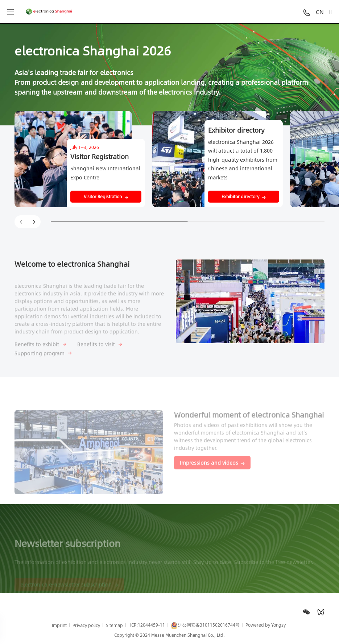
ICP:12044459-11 (148, 625)
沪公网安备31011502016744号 (205, 625)
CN (320, 12)
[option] (169, 74)
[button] (34, 222)
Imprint (59, 625)
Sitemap (114, 625)
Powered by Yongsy (266, 625)
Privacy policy (86, 625)
